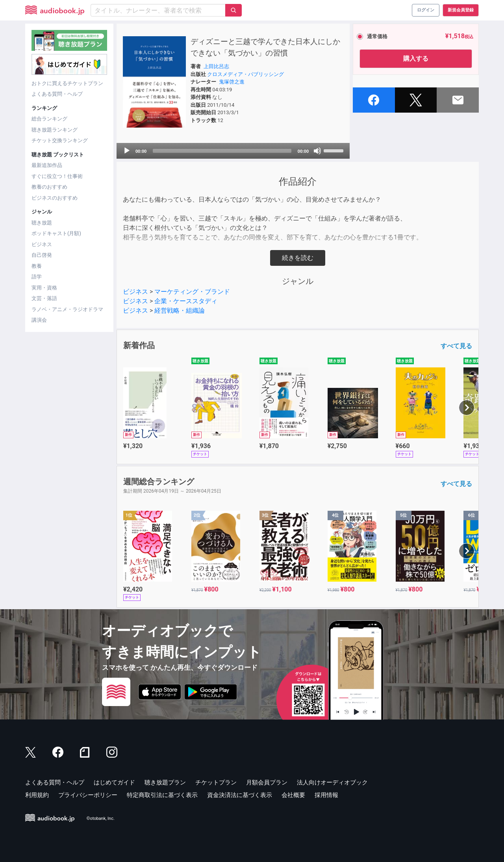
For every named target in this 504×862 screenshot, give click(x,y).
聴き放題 (42, 223)
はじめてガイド (114, 782)
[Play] (127, 151)
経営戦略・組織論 (180, 311)
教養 (37, 266)
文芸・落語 (44, 298)
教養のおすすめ (49, 187)
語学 (37, 277)
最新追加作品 (47, 165)
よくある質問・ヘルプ (57, 94)
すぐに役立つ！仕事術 (57, 176)
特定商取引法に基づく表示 (162, 795)
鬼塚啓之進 (232, 82)
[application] (233, 151)
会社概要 (293, 795)
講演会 (39, 320)
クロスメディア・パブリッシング (246, 74)
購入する (416, 58)
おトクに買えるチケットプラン (67, 83)
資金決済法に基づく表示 (240, 795)
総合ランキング (49, 119)
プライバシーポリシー (88, 795)
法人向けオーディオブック (332, 782)
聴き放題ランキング (55, 130)
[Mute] (317, 151)
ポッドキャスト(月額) (56, 233)
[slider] (222, 151)
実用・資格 (44, 288)
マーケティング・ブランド (192, 292)
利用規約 (37, 795)
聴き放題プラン (165, 782)
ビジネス (42, 244)
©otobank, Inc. (101, 818)
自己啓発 (42, 255)
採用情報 (326, 795)
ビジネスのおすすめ (55, 198)
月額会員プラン (267, 782)
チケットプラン (216, 782)
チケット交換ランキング (60, 140)
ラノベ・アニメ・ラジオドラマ (67, 309)
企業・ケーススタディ (186, 301)
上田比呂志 (216, 66)
